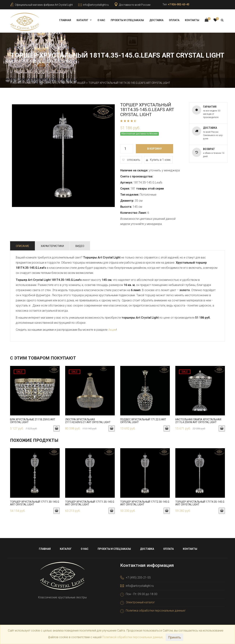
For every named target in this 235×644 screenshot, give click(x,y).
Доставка (156, 20)
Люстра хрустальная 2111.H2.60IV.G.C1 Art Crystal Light (88, 419)
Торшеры (45, 81)
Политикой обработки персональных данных (132, 637)
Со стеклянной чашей (70, 81)
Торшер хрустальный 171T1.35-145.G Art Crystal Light (90, 502)
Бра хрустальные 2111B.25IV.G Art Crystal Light (33, 419)
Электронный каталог (140, 601)
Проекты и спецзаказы (127, 20)
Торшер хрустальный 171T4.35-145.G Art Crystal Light (200, 502)
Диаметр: (127, 199)
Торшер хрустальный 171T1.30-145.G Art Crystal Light (35, 502)
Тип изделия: (130, 193)
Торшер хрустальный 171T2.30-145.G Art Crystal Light (145, 502)
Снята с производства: (137, 175)
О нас (101, 20)
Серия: (125, 187)
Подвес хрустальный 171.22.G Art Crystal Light (143, 419)
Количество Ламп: (133, 211)
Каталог (82, 20)
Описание (22, 245)
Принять (174, 637)
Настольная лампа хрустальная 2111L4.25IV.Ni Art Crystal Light (198, 419)
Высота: (126, 205)
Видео (80, 245)
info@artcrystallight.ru (96, 5)
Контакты (192, 20)
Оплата (174, 20)
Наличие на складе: (134, 169)
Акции (112, 328)
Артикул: (126, 181)
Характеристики (52, 245)
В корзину (154, 147)
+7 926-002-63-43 (179, 4)
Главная (65, 20)
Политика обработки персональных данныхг (156, 609)
